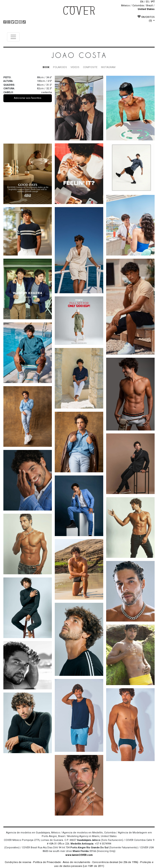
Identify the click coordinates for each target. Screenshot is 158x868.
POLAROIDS (60, 67)
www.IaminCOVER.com (79, 855)
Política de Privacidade (47, 862)
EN (142, 2)
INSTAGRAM (108, 67)
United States (146, 9)
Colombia (138, 6)
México (125, 6)
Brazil (150, 6)
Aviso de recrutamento (77, 862)
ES (147, 2)
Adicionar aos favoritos (28, 98)
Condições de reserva (18, 862)
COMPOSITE (90, 67)
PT (153, 2)
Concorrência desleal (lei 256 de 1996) (115, 862)
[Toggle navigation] (13, 37)
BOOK (46, 67)
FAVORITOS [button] (146, 19)
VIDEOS (75, 67)
